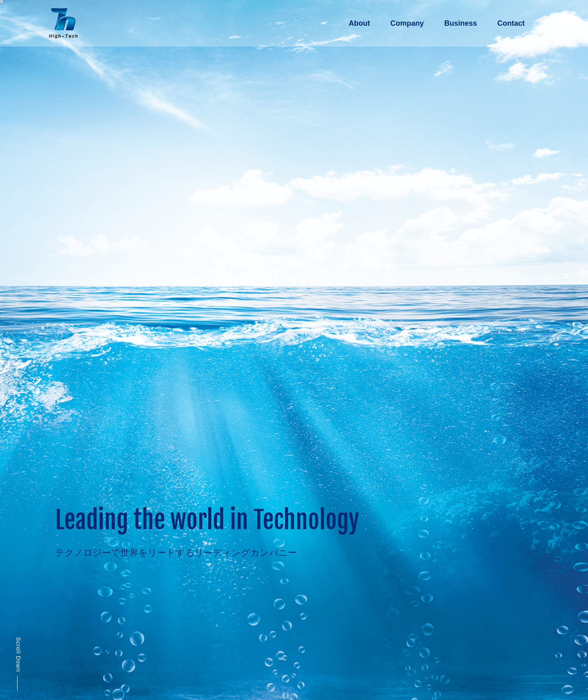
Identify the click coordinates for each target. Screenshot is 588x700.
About (359, 23)
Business (461, 23)
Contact (511, 23)
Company (407, 23)
